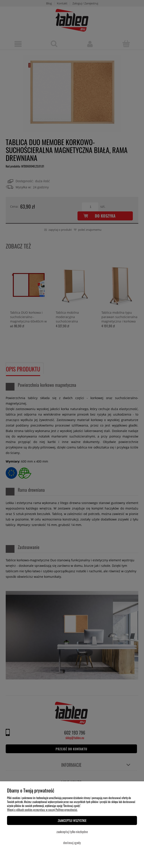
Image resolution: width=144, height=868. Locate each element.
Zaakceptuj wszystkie (72, 820)
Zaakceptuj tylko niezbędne (72, 832)
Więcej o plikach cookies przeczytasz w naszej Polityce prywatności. (42, 810)
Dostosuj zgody (72, 843)
